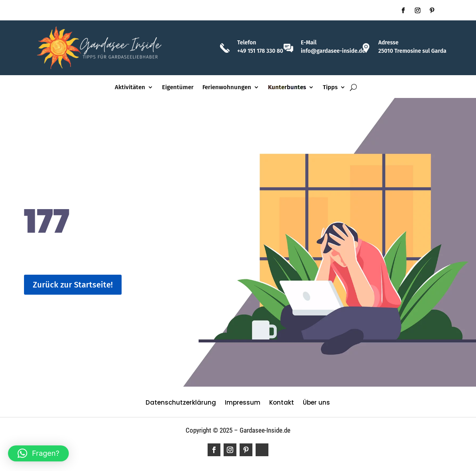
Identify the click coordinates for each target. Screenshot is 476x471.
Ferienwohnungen (227, 88)
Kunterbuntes (287, 88)
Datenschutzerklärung (181, 403)
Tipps (330, 88)
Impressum (243, 403)
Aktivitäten (130, 88)
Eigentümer (178, 88)
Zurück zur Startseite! (73, 285)
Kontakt (282, 403)
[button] (38, 453)
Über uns (316, 403)
